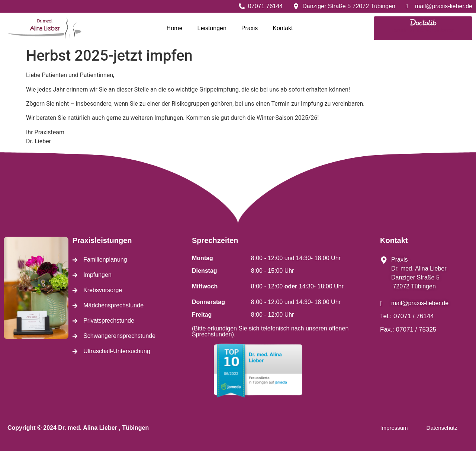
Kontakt (283, 28)
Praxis (250, 28)
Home (175, 28)
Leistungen (212, 28)
